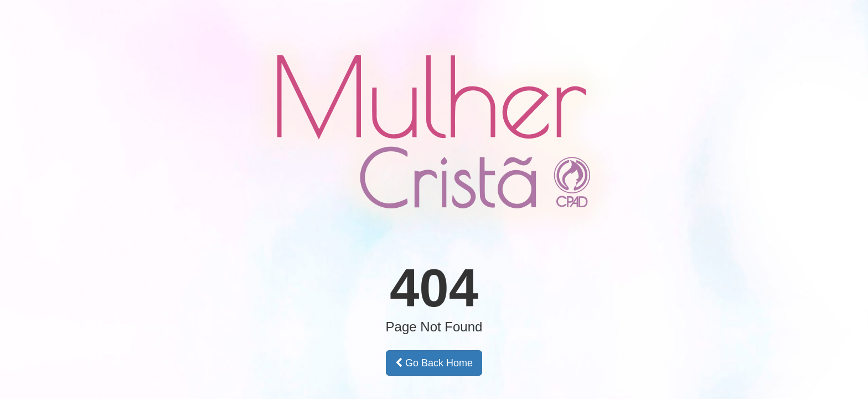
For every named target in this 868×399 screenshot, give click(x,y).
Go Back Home (434, 363)
